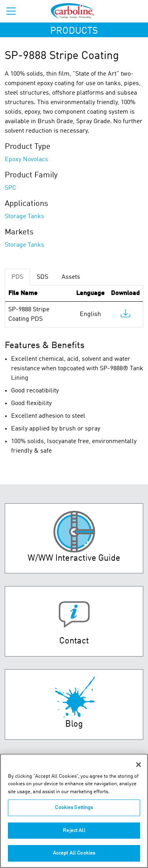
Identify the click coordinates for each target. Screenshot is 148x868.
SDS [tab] (42, 277)
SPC (10, 188)
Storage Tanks (24, 217)
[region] (74, 811)
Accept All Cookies (74, 853)
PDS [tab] (17, 277)
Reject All (74, 831)
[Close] (139, 765)
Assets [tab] (71, 277)
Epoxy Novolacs (26, 160)
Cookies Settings (74, 808)
